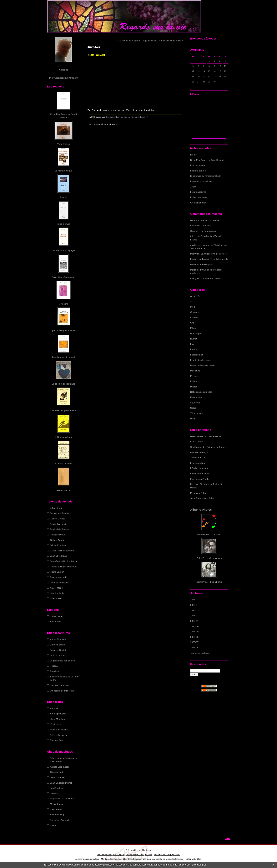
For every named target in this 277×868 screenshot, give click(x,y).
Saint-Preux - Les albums (209, 582)
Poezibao (55, 671)
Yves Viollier (56, 598)
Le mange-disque (64, 171)
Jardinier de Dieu (199, 458)
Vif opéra (64, 304)
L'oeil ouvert (56, 724)
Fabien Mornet (57, 519)
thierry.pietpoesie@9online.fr (64, 78)
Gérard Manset (58, 777)
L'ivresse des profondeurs (63, 410)
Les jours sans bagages (63, 250)
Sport (193, 408)
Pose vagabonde (58, 577)
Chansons (195, 312)
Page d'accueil (149, 41)
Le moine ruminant (200, 473)
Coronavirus (207, 226)
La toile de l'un (57, 655)
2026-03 (194, 600)
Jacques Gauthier (59, 650)
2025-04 (194, 605)
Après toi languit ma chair (64, 330)
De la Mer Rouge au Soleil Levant (207, 160)
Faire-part (207, 264)
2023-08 (194, 637)
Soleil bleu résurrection (63, 277)
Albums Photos (201, 510)
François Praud (58, 535)
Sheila (53, 825)
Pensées (195, 376)
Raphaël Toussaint (59, 583)
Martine (194, 259)
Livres (193, 344)
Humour (194, 339)
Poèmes (194, 381)
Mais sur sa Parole (200, 479)
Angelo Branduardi (59, 767)
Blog (193, 307)
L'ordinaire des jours (200, 360)
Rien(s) (63, 197)
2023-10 (194, 626)
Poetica (54, 666)
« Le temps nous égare (128, 41)
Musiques (195, 371)
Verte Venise (63, 144)
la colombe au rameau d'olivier (206, 176)
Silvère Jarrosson (59, 735)
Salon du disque (58, 815)
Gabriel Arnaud (58, 540)
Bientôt (194, 155)
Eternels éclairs (58, 645)
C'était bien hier (198, 203)
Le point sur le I (198, 171)
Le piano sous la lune (201, 181)
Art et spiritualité (58, 714)
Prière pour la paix (199, 197)
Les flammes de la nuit (63, 357)
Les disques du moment (209, 534)
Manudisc (55, 793)
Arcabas (54, 708)
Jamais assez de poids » (171, 41)
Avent (193, 187)
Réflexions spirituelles (201, 392)
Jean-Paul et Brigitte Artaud (64, 561)
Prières (194, 387)
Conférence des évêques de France (208, 447)
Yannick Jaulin (57, 593)
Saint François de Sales (202, 498)
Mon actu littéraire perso (202, 365)
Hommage (195, 333)
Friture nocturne (198, 192)
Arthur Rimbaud (58, 639)
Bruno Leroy (196, 442)
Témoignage (196, 413)
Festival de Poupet (59, 529)
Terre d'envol (64, 224)
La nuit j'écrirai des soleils (214, 254)
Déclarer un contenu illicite (87, 859)
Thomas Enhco (58, 740)
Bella (193, 220)
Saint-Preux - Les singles (209, 558)
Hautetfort (147, 850)
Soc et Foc (55, 621)
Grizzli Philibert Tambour (62, 551)
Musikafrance (57, 804)
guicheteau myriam (200, 245)
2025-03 (194, 610)
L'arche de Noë (198, 463)
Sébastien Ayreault (59, 820)
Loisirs (194, 349)
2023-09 (194, 631)
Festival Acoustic (58, 524)
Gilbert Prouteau (58, 545)
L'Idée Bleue (56, 616)
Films (193, 328)
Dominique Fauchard (60, 513)
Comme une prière (210, 278)
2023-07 (194, 642)
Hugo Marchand (58, 719)
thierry (193, 226)
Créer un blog (132, 850)
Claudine (195, 231)
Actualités (195, 296)
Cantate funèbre (63, 463)
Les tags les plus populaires (167, 855)
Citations (195, 317)
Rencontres (196, 397)
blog (199, 859)
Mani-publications (59, 730)
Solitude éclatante (63, 437)
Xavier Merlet (57, 588)
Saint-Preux (56, 809)
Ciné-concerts (57, 772)
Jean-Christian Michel (61, 783)
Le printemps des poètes (62, 661)
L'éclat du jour (197, 355)
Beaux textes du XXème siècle (206, 436)
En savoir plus (199, 865)
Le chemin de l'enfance (63, 384)
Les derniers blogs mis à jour (110, 855)
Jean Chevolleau (58, 556)
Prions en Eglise (198, 493)
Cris (192, 323)
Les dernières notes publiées (139, 855)
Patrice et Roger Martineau (63, 567)
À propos (63, 70)
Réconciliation (63, 490)
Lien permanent (123, 117)
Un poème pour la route (62, 691)
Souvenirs (195, 403)
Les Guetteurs (57, 788)
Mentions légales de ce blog (114, 859)
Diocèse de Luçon (199, 452)
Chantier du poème (209, 220)
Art (192, 301)
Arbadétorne (56, 508)
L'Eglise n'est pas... (200, 468)
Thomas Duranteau (60, 685)
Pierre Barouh (57, 572)
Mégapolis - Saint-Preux (62, 799)
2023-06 (194, 647)
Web (193, 419)
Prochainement (198, 165)
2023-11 (194, 621)
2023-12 (194, 615)
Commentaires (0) (140, 117)
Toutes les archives (200, 653)
